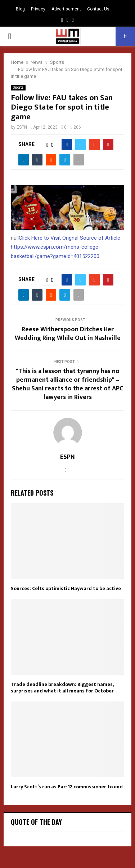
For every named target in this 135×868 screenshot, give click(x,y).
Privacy (38, 9)
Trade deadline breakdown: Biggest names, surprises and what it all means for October (62, 688)
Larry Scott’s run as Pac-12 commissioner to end (67, 787)
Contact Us (98, 9)
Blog (20, 9)
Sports (18, 87)
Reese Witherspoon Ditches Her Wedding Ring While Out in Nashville (68, 334)
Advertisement (66, 9)
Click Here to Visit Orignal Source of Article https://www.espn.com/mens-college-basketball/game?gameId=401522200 (66, 247)
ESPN (22, 127)
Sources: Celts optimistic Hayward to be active (66, 588)
